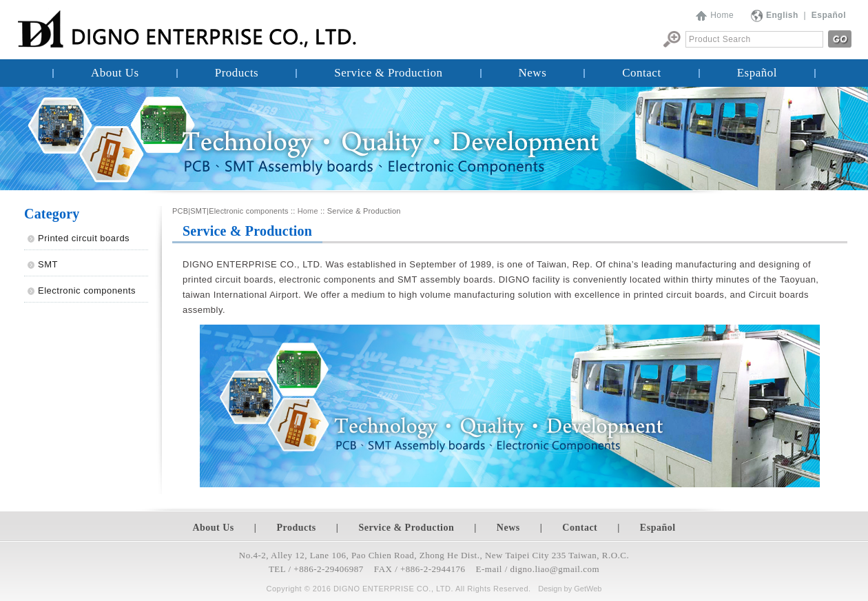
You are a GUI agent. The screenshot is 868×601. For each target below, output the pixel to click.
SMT (48, 264)
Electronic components (87, 291)
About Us (115, 73)
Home (722, 15)
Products (237, 73)
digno (521, 569)
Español (757, 73)
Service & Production (388, 73)
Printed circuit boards (84, 238)
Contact (641, 73)
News (533, 73)
